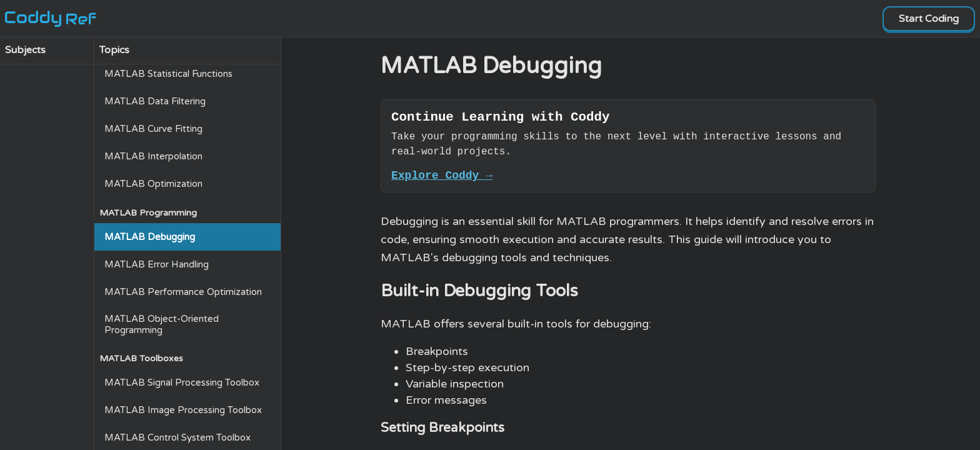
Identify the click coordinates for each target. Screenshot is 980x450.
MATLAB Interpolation (153, 156)
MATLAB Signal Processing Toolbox (182, 382)
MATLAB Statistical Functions (168, 74)
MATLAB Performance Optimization (183, 292)
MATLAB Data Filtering (155, 101)
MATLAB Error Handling (157, 264)
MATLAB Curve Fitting (153, 129)
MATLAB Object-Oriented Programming (162, 324)
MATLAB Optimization (153, 184)
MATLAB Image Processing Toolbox (183, 410)
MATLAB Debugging (150, 237)
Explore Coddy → (442, 180)
